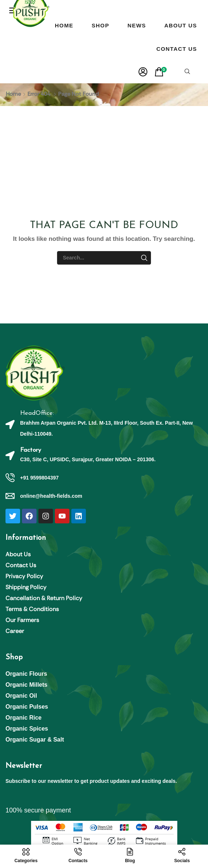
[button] (143, 72)
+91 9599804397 (39, 478)
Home (13, 94)
